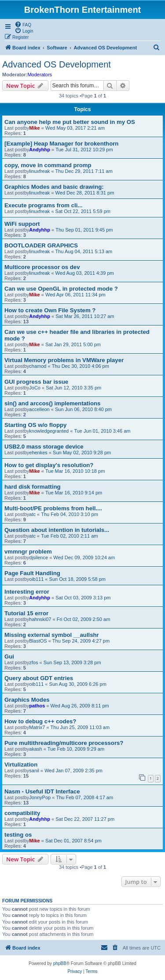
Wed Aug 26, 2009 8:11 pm (80, 706)
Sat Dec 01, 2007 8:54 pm (73, 841)
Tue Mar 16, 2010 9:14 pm (74, 493)
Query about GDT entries (39, 678)
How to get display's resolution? (49, 465)
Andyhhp (40, 150)
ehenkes (38, 453)
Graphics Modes (27, 700)
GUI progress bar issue (36, 382)
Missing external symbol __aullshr (52, 635)
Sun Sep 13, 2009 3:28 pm (72, 662)
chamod (38, 366)
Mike (34, 128)
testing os (18, 835)
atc (32, 514)
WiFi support (22, 224)
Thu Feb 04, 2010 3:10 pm (70, 514)
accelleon (39, 409)
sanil (34, 771)
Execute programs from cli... (43, 205)
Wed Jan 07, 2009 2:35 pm (73, 771)
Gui (9, 656)
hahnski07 (40, 619)
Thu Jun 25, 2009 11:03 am (80, 727)
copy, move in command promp (48, 165)
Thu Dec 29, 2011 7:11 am (84, 171)
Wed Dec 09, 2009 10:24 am (84, 557)
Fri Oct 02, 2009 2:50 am (84, 619)
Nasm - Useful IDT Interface (42, 791)
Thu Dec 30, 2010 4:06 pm (81, 366)
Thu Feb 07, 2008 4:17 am (84, 797)
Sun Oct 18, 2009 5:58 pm (77, 579)
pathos (37, 706)
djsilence (38, 557)
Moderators (40, 75)
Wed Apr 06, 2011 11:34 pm (75, 295)
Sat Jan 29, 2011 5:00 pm (73, 344)
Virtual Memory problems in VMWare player (64, 360)
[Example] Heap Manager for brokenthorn (61, 144)
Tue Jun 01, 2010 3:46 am (102, 431)
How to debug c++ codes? (40, 721)
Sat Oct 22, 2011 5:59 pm (83, 211)
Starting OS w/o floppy (35, 425)
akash (35, 749)
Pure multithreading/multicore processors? (64, 743)
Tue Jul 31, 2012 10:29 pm (84, 150)
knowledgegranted (49, 431)
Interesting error (27, 592)
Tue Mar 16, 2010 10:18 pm (75, 471)
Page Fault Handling (32, 573)
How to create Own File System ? (50, 310)
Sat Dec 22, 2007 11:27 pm (85, 819)
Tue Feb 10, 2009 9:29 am (76, 749)
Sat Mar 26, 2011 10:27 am (85, 316)
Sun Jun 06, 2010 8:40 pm (83, 409)
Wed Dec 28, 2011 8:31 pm (85, 193)
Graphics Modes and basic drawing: (54, 187)
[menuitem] (23, 24)
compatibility (22, 813)
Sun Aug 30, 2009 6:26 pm (78, 684)
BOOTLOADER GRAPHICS (41, 245)
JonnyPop (40, 797)
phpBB (60, 963)
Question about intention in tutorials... (57, 530)
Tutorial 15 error (26, 613)
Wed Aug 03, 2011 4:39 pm (85, 273)
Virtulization (21, 765)
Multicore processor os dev (42, 267)
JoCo (35, 388)
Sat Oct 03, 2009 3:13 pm (83, 598)
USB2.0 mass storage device (44, 447)
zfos (33, 662)
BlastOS (38, 641)
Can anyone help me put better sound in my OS (70, 122)
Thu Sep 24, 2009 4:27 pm (81, 641)
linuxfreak (39, 171)
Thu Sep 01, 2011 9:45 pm (84, 230)
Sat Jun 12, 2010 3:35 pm (73, 388)
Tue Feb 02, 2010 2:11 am (69, 536)
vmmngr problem (28, 552)
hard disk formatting (33, 487)
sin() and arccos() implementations (52, 403)
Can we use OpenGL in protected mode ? (61, 289)
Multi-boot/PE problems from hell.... (53, 508)
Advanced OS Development (57, 64)
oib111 (36, 579)
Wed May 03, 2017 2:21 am (75, 128)
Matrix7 (37, 727)
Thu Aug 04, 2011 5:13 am (84, 251)
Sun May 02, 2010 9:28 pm (82, 453)
